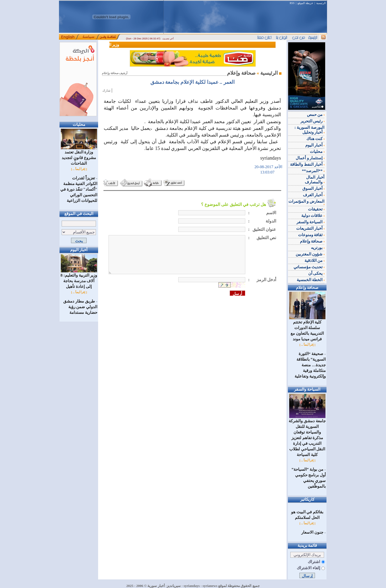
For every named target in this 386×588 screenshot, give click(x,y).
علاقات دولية (313, 216)
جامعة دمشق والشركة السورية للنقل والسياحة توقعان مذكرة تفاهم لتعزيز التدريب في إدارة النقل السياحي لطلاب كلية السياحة (307, 436)
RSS (292, 3)
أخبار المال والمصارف (315, 180)
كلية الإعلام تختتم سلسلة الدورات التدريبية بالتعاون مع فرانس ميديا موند (307, 329)
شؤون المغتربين (310, 254)
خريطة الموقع (305, 3)
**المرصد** (313, 171)
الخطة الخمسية (311, 280)
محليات (317, 152)
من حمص (316, 115)
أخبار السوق (313, 189)
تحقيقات (316, 209)
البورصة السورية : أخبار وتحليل (310, 130)
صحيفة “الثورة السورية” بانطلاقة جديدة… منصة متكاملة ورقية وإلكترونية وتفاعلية (310, 365)
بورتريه (318, 248)
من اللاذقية (315, 261)
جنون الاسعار (312, 532)
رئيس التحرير (313, 121)
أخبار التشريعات (310, 228)
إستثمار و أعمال (310, 158)
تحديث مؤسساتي (309, 267)
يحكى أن (316, 273)
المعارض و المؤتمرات (307, 202)
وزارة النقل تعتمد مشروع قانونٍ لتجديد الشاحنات (79, 156)
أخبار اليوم (315, 145)
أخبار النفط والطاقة (307, 164)
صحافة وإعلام (312, 241)
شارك (106, 91)
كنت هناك (316, 139)
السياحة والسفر (311, 222)
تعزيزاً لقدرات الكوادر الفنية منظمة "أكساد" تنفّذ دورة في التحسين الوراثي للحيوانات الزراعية (79, 189)
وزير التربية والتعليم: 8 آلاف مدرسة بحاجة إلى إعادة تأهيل (79, 279)
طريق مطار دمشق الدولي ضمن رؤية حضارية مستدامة (80, 307)
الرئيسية (321, 3)
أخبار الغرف (314, 195)
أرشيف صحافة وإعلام (115, 73)
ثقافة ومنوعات (311, 235)
